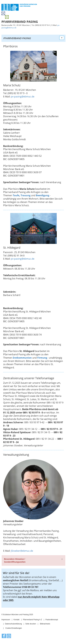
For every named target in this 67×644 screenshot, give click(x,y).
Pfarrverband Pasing (17, 38)
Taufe (16, 195)
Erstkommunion (22, 358)
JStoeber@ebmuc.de (22, 551)
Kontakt (16, 620)
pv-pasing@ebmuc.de (23, 97)
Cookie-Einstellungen (14, 628)
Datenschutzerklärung (13, 624)
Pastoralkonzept (52, 620)
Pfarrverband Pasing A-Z (32, 620)
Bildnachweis (45, 624)
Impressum (6, 620)
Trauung (26, 195)
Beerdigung (43, 195)
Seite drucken (31, 624)
